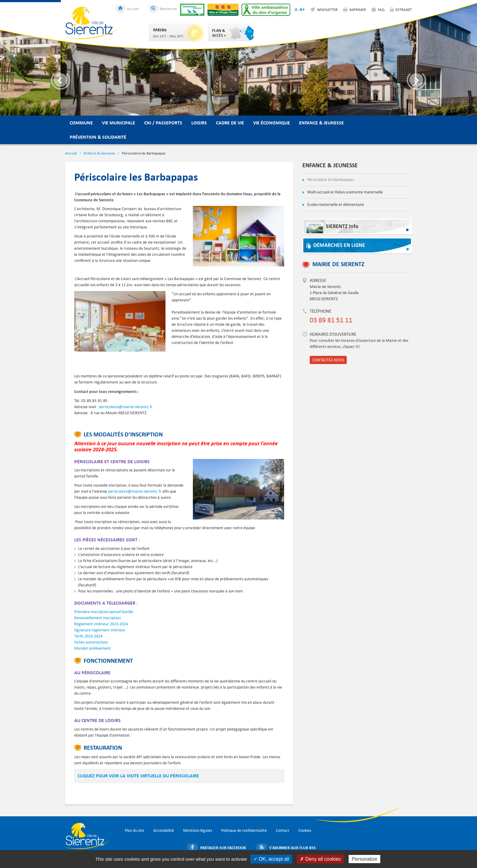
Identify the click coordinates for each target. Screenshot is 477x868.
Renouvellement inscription (97, 618)
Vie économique (272, 123)
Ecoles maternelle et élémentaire (335, 205)
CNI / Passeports (163, 123)
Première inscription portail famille (104, 612)
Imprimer (358, 9)
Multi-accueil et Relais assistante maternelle (345, 192)
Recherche (168, 9)
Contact (283, 830)
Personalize (364, 859)
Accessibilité (164, 830)
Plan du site (134, 830)
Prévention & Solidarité (98, 137)
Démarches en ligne (339, 245)
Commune (81, 123)
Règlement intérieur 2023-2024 (101, 624)
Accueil (133, 9)
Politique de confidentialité (244, 830)
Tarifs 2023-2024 (88, 636)
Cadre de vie (230, 123)
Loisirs (199, 123)
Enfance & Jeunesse (321, 123)
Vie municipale (118, 123)
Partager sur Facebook (223, 847)
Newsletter (327, 9)
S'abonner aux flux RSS (292, 847)
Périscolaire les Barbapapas (330, 180)
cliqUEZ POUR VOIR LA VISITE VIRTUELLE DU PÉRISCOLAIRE (138, 776)
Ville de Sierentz (92, 23)
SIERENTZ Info (332, 228)
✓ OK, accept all (271, 859)
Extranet (404, 9)
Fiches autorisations (91, 642)
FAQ (381, 9)
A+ (302, 9)
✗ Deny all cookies (320, 859)
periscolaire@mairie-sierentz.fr (126, 407)
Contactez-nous (328, 360)
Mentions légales (198, 830)
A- (297, 9)
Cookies (305, 830)
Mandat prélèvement (92, 648)
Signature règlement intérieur (100, 630)
